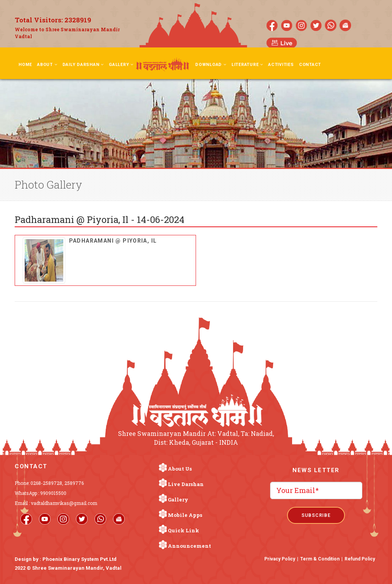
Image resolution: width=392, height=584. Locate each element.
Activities (281, 65)
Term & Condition (320, 559)
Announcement (189, 546)
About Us (180, 469)
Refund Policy (360, 559)
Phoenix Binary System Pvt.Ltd (79, 559)
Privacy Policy (280, 559)
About (47, 65)
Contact (310, 65)
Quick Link (183, 530)
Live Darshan (186, 484)
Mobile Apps (185, 515)
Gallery (121, 65)
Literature (247, 65)
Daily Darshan (83, 65)
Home (25, 65)
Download (211, 65)
